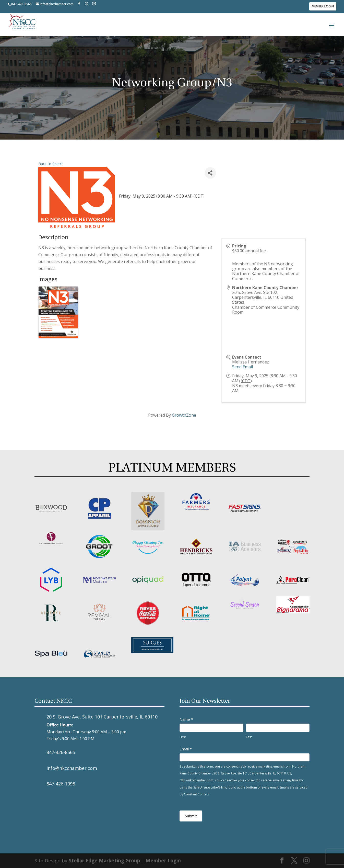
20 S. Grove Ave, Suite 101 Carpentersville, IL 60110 (102, 717)
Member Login (323, 6)
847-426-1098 (61, 784)
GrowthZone (184, 415)
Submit (191, 816)
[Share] (210, 173)
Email (186, 749)
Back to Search (51, 164)
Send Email (242, 367)
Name (186, 719)
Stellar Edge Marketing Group (104, 861)
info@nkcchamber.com (72, 768)
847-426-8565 (61, 752)
